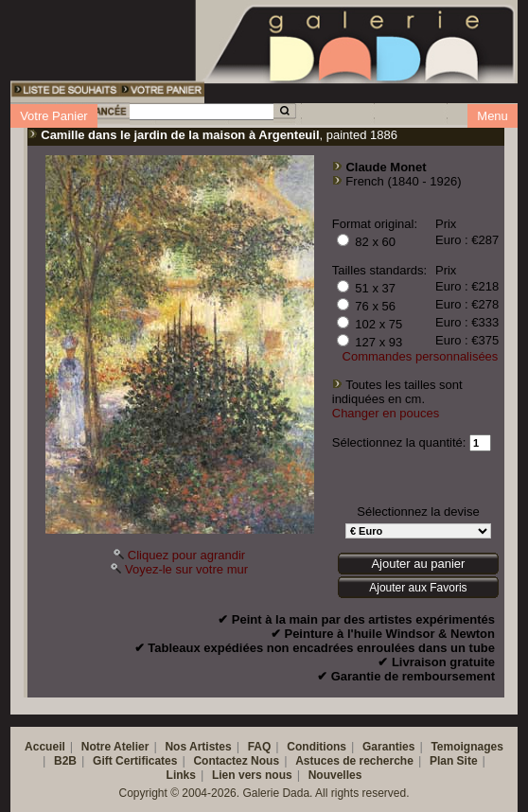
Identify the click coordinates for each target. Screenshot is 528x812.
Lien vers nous (252, 775)
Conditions (317, 747)
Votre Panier (54, 116)
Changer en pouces (386, 413)
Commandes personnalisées (421, 356)
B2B (65, 761)
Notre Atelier (115, 747)
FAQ (260, 747)
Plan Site (454, 761)
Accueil (45, 747)
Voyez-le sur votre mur (186, 569)
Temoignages (466, 747)
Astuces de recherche (354, 761)
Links (181, 775)
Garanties (388, 747)
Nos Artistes (198, 747)
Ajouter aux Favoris (418, 588)
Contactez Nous (236, 761)
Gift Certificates (135, 761)
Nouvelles (335, 775)
